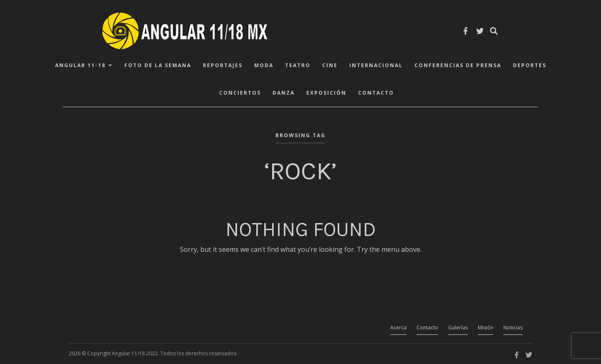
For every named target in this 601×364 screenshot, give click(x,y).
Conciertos (240, 93)
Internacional (376, 65)
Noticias (513, 328)
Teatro (298, 65)
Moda (264, 65)
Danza (284, 93)
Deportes (530, 65)
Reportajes (223, 65)
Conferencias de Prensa (458, 65)
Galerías (458, 328)
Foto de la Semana (158, 65)
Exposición (326, 93)
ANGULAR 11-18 (80, 65)
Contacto (376, 93)
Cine (330, 65)
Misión (486, 328)
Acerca (398, 328)
